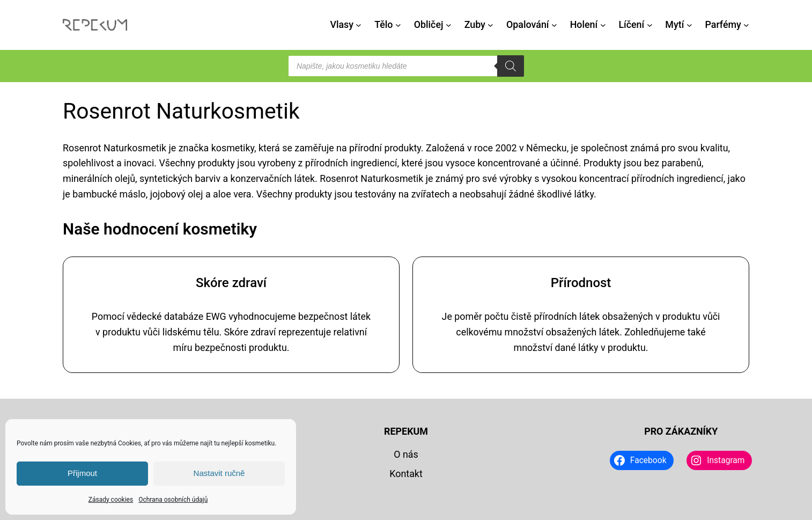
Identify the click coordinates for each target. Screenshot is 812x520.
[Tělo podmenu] (398, 25)
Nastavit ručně (219, 473)
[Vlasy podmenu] (359, 25)
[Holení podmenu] (603, 25)
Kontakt (406, 474)
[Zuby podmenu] (490, 25)
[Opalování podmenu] (554, 25)
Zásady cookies (111, 500)
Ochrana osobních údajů (173, 500)
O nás (406, 454)
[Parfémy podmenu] (746, 25)
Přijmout (82, 473)
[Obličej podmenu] (449, 25)
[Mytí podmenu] (689, 25)
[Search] (511, 66)
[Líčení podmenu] (650, 25)
